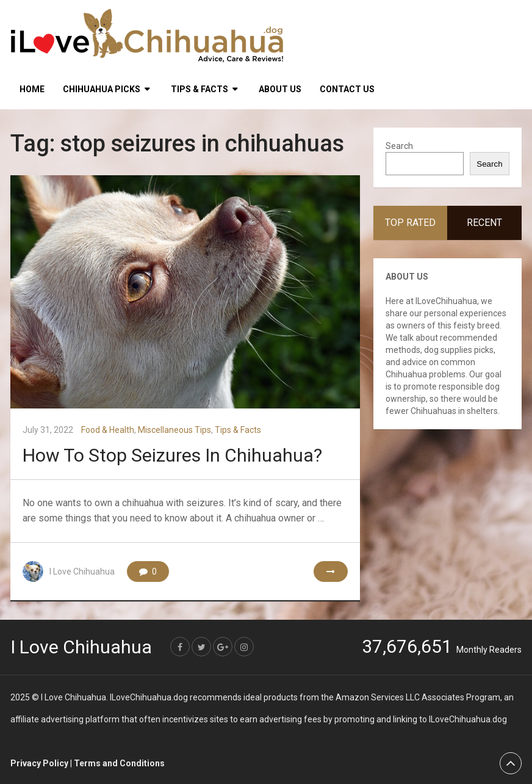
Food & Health (108, 430)
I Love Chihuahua (82, 572)
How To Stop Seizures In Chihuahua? (172, 455)
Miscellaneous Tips (174, 430)
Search (399, 146)
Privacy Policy (39, 763)
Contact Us (347, 89)
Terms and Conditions (119, 763)
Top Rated (410, 223)
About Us (280, 89)
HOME (32, 89)
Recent (484, 223)
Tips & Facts (199, 89)
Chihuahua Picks (102, 89)
